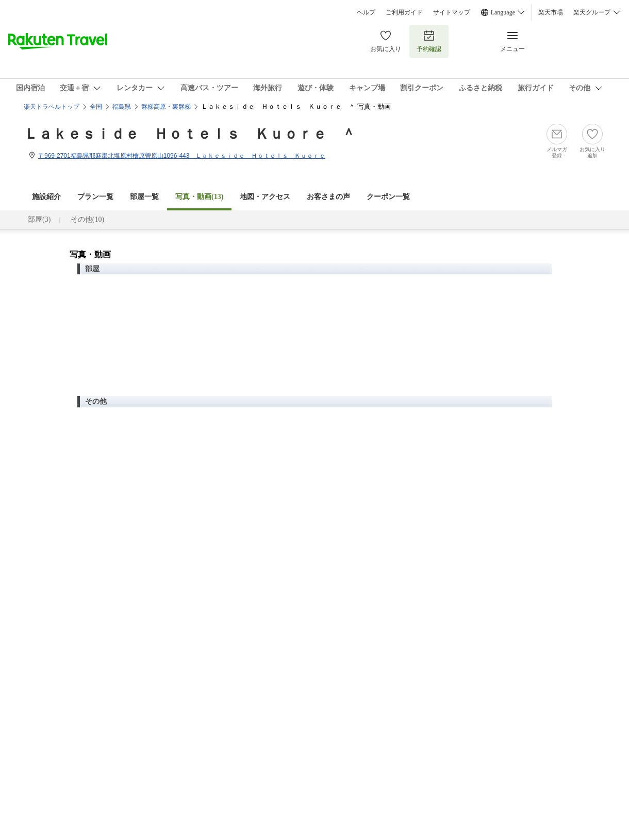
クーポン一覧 (388, 197)
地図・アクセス (265, 197)
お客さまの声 (328, 197)
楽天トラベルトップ (52, 107)
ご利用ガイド (404, 12)
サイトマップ (452, 12)
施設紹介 (46, 197)
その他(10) (87, 219)
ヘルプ (366, 12)
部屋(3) (39, 219)
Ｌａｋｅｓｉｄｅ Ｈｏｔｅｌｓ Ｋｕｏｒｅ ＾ (190, 134)
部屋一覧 (144, 197)
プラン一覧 (95, 197)
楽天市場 (551, 12)
